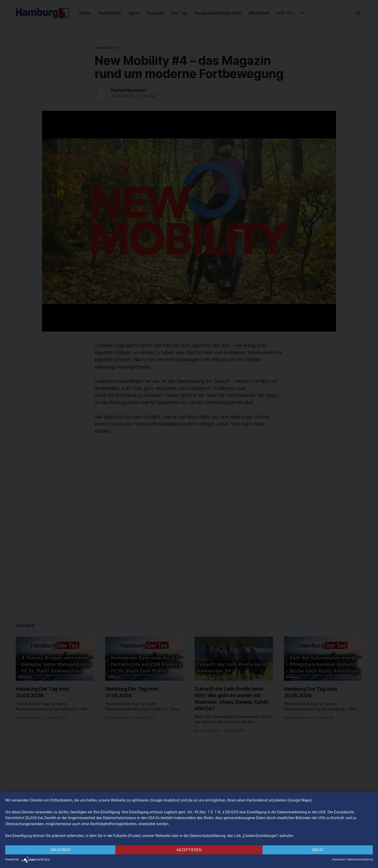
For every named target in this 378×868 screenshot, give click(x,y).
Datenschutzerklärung (360, 859)
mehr (318, 850)
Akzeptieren (189, 850)
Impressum (339, 859)
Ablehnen (60, 850)
